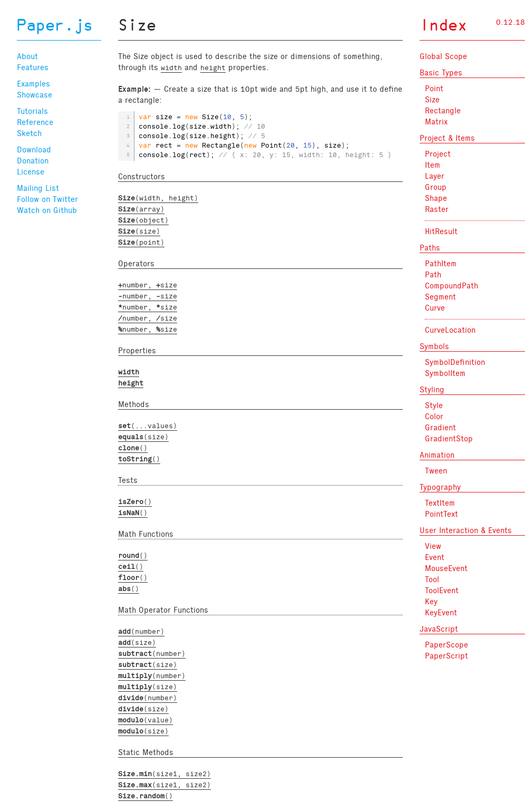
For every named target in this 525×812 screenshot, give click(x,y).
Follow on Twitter (47, 199)
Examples (33, 84)
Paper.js (55, 26)
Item (432, 165)
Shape (436, 198)
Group (436, 187)
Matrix (436, 122)
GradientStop (449, 439)
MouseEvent (446, 568)
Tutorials (32, 111)
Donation (33, 161)
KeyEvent (441, 613)
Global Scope (443, 56)
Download (34, 150)
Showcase (35, 95)
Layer (435, 176)
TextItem (440, 503)
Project (438, 154)
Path (433, 275)
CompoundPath (451, 286)
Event (435, 557)
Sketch (29, 133)
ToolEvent (442, 591)
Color (434, 417)
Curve (435, 308)
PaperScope (446, 645)
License (31, 172)
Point (434, 89)
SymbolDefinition (455, 362)
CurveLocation (450, 330)
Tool (432, 579)
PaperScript (446, 656)
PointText (441, 514)
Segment (440, 297)
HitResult (441, 231)
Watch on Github (47, 210)
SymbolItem (445, 373)
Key (431, 602)
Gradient (440, 428)
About (27, 56)
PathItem (441, 264)
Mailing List (38, 188)
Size (432, 100)
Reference (35, 122)
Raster (437, 209)
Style (434, 405)
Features (33, 67)
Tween (436, 471)
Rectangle (443, 111)
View (433, 546)
